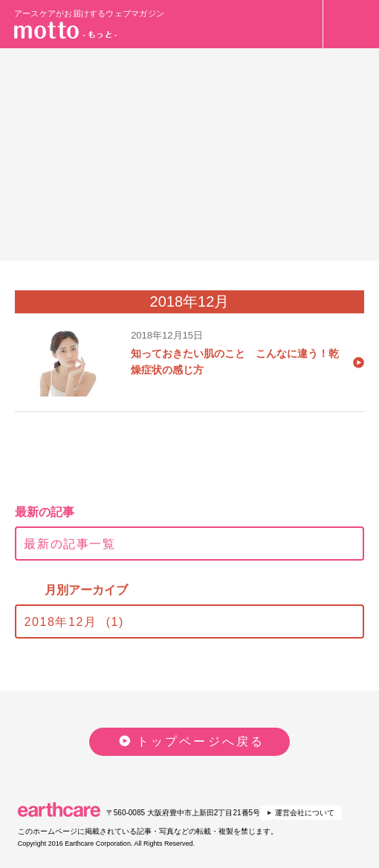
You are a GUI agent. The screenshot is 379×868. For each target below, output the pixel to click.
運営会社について (305, 813)
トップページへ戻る (201, 741)
